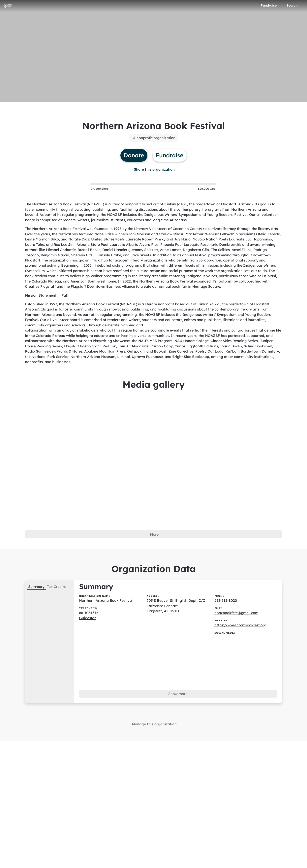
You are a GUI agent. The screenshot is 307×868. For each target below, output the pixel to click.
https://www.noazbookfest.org (241, 638)
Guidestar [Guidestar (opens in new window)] (89, 630)
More (154, 545)
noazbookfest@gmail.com (237, 625)
